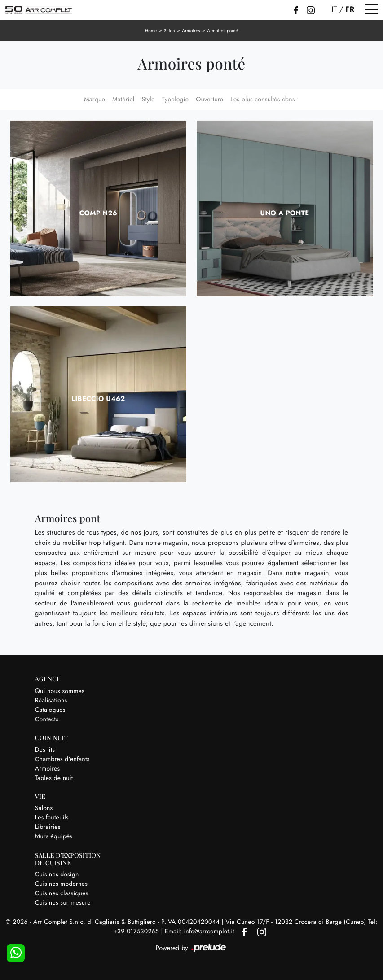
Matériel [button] (123, 100)
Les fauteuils (52, 818)
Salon (169, 31)
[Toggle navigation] (371, 10)
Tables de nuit (54, 778)
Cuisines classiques (62, 893)
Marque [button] (95, 100)
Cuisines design (57, 875)
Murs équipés (54, 836)
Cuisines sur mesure (63, 903)
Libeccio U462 (98, 399)
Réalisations (51, 701)
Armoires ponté (222, 31)
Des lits (45, 750)
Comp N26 (98, 213)
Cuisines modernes (61, 884)
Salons (44, 808)
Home (151, 31)
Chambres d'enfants (62, 759)
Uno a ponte (285, 213)
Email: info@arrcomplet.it (200, 932)
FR (350, 9)
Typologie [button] (175, 100)
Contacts (47, 719)
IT (334, 9)
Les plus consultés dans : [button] (264, 100)
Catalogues (50, 710)
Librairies (48, 827)
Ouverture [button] (209, 100)
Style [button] (148, 100)
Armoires (191, 31)
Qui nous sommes (60, 691)
